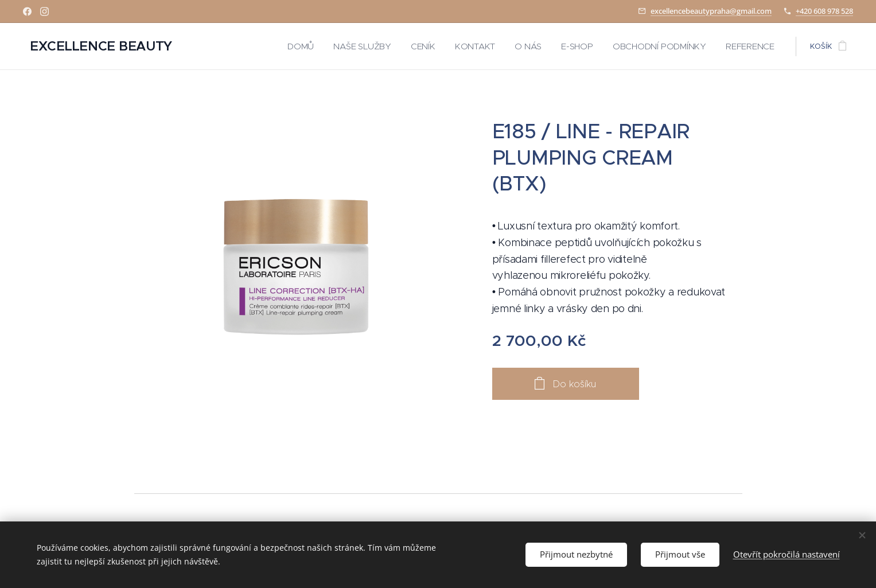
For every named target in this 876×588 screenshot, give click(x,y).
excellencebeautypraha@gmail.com (711, 11)
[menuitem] (335, 46)
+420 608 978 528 (824, 11)
